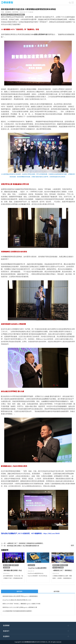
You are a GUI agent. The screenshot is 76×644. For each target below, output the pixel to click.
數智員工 (56, 565)
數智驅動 (5, 15)
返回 (72, 545)
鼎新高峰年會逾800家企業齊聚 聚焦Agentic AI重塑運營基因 (20, 596)
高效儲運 (7, 568)
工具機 (61, 568)
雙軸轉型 (21, 15)
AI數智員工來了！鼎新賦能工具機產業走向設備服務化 (25, 543)
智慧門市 (15, 565)
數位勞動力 (7, 565)
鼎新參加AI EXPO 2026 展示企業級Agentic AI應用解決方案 (20, 607)
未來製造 (13, 15)
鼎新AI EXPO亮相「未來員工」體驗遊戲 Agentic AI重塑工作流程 (21, 604)
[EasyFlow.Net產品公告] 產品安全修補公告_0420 (17, 600)
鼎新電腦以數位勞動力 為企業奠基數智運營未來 (23, 546)
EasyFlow (31, 565)
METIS (55, 568)
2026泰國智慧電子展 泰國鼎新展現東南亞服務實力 (17, 611)
